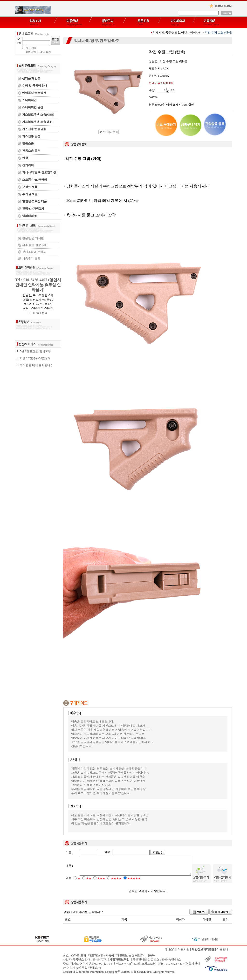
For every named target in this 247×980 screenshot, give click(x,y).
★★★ (101, 883)
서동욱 (151, 960)
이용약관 (184, 953)
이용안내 (222, 953)
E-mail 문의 (38, 313)
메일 (75, 976)
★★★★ (116, 883)
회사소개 (170, 953)
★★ (89, 883)
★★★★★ (134, 883)
